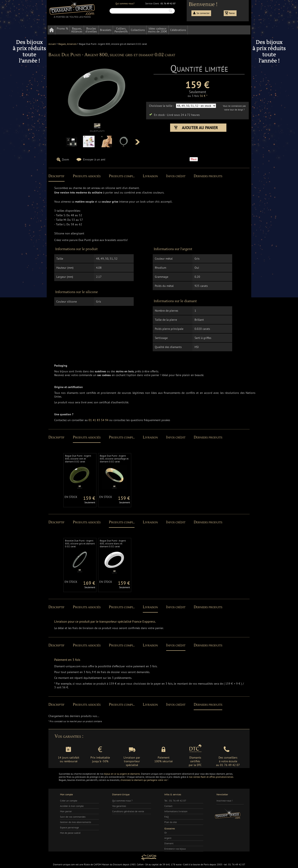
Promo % (62, 28)
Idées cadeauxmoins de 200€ (157, 30)
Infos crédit (176, 176)
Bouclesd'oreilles (91, 30)
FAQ (166, 817)
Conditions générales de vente (128, 811)
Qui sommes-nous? (125, 4)
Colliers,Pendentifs (121, 30)
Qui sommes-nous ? (122, 801)
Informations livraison (176, 811)
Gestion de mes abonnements (76, 822)
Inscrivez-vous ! (225, 801)
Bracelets (106, 30)
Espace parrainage (69, 827)
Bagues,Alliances (77, 30)
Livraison (150, 176)
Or (166, 833)
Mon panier (66, 811)
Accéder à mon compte (72, 806)
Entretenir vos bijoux (175, 849)
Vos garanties (119, 806)
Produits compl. (122, 176)
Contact (168, 806)
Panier (232, 13)
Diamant (169, 843)
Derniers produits (208, 176)
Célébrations (178, 30)
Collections (138, 30)
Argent (168, 838)
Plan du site (171, 822)
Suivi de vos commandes (73, 817)
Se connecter (203, 13)
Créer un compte (69, 801)
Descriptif (56, 176)
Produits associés (87, 176)
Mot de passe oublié (70, 833)
